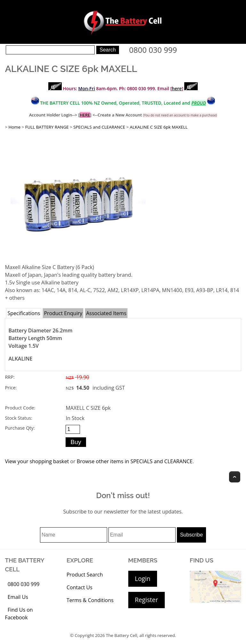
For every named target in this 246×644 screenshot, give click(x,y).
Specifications (24, 313)
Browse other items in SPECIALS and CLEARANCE (135, 461)
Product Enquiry (63, 313)
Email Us (18, 597)
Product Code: (20, 408)
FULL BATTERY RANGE (47, 127)
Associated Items (106, 313)
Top (235, 477)
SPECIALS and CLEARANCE (99, 127)
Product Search (85, 575)
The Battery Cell (122, 635)
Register (147, 600)
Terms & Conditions (90, 600)
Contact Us (79, 587)
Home (14, 127)
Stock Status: (18, 418)
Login (143, 579)
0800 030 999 (153, 50)
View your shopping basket (37, 461)
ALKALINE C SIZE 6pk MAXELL (159, 127)
